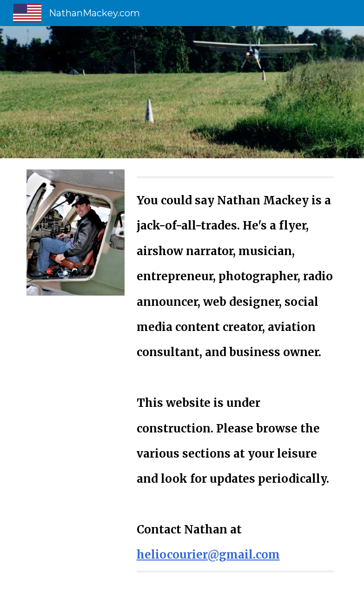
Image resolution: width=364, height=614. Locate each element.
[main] (235, 374)
